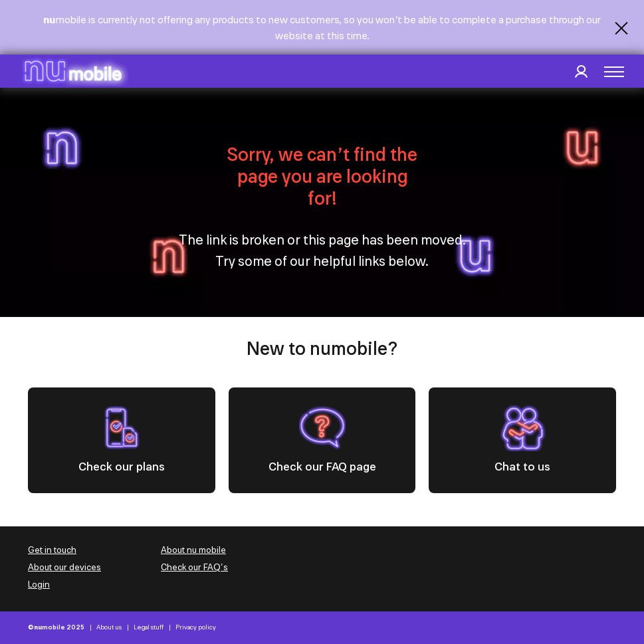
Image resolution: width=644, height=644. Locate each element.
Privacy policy (196, 627)
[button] (614, 72)
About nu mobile (193, 550)
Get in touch (52, 550)
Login (39, 585)
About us (109, 627)
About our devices (64, 567)
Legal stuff (149, 627)
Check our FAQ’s (194, 567)
